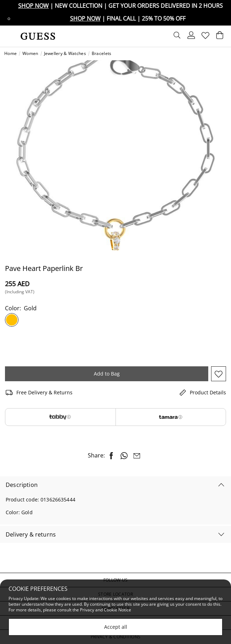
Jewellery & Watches (65, 54)
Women (30, 54)
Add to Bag (107, 374)
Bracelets (102, 54)
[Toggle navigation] (10, 36)
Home (10, 54)
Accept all (116, 627)
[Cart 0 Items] (220, 37)
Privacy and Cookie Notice (106, 610)
